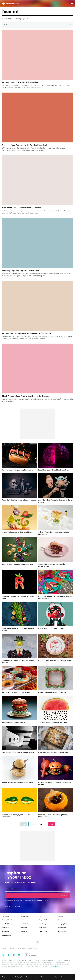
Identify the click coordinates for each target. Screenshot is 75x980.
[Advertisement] (37, 424)
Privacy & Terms (33, 948)
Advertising (6, 916)
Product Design (62, 928)
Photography (6, 928)
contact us (56, 966)
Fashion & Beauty (7, 920)
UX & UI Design (44, 931)
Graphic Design (44, 920)
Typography (24, 931)
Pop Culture (24, 928)
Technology (6, 931)
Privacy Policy (39, 900)
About (4, 948)
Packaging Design (63, 924)
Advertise (12, 948)
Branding (60, 916)
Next (52, 824)
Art (40, 916)
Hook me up (63, 895)
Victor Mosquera (16, 906)
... (45, 824)
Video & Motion (7, 935)
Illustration (61, 920)
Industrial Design (7, 924)
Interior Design (25, 924)
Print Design (43, 928)
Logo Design (43, 924)
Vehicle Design (62, 931)
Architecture (24, 916)
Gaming (23, 920)
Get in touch (21, 948)
